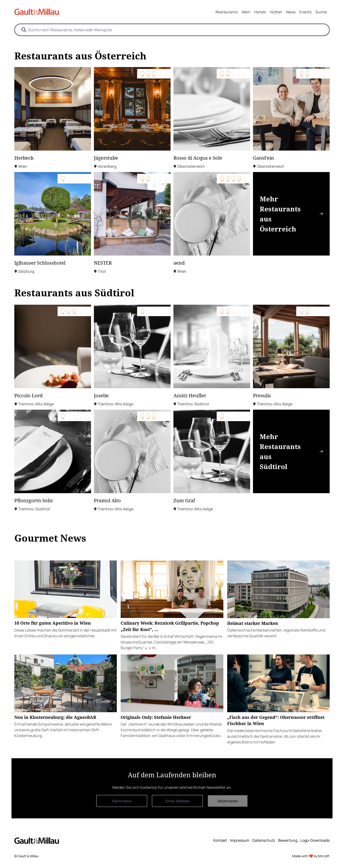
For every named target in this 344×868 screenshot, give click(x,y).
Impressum (240, 840)
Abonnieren (228, 801)
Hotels (260, 12)
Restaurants (227, 12)
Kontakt (220, 840)
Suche (321, 12)
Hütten (276, 12)
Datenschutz (264, 840)
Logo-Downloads (315, 840)
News (291, 12)
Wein (246, 12)
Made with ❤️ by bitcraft (311, 856)
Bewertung (288, 840)
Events (305, 12)
